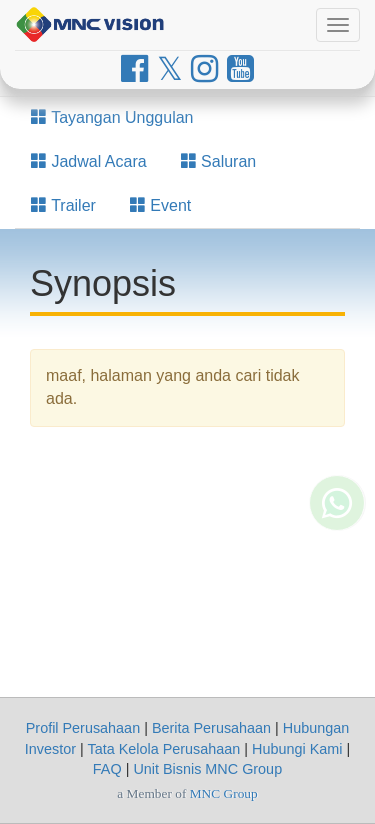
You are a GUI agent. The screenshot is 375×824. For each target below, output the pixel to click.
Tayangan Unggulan (112, 117)
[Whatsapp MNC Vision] (337, 542)
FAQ (107, 769)
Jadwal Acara (89, 161)
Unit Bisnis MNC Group (207, 769)
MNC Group (224, 793)
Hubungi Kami (297, 749)
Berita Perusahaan (211, 728)
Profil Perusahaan (83, 728)
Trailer (63, 205)
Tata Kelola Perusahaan (163, 749)
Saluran (219, 161)
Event (160, 205)
